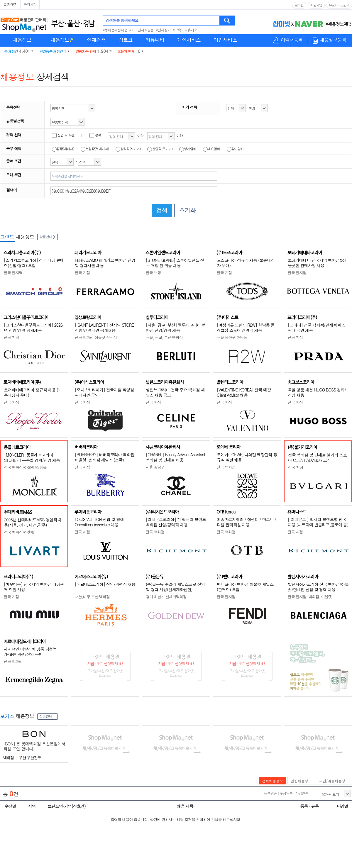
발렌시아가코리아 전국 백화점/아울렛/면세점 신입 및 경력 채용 (318, 587)
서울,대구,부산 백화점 (92, 597)
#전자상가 (163, 30)
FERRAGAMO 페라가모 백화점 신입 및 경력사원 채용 (105, 263)
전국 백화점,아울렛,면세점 (96, 337)
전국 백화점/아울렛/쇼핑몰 (25, 467)
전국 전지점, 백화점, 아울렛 (310, 597)
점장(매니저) (63, 149)
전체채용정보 (273, 781)
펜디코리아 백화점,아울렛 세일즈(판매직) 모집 (245, 587)
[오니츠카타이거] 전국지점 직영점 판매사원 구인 (104, 392)
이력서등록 (292, 40)
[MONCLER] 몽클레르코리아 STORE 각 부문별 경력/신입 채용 (32, 457)
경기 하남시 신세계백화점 (166, 597)
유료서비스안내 (339, 5)
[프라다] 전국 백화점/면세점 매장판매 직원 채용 (317, 328)
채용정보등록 (333, 40)
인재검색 (96, 40)
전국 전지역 (13, 273)
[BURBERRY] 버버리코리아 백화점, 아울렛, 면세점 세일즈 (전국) (105, 457)
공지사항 (30, 4)
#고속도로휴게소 (185, 30)
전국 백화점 (226, 467)
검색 (227, 21)
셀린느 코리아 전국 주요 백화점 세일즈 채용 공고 (175, 392)
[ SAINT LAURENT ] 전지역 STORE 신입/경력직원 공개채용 (104, 328)
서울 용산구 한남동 (232, 337)
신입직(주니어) (160, 149)
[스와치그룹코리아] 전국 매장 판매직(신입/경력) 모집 (34, 263)
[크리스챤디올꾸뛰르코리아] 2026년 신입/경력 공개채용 (33, 328)
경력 (95, 135)
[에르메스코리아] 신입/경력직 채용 (105, 584)
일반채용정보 (301, 781)
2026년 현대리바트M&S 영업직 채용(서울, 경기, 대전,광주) (33, 522)
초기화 (187, 210)
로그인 (299, 5)
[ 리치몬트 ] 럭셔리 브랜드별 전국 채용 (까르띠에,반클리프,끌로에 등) (318, 522)
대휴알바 (211, 149)
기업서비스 (225, 40)
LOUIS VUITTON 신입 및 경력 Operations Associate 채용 (99, 522)
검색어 (11, 190)
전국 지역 (11, 337)
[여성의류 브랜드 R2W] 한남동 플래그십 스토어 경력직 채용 (246, 328)
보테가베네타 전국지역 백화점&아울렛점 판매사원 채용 (317, 263)
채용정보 (22, 40)
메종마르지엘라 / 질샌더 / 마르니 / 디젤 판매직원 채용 (246, 522)
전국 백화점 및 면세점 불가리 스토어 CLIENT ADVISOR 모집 (317, 457)
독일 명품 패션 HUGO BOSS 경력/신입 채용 (317, 392)
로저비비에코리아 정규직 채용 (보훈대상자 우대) (33, 392)
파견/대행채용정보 (334, 781)
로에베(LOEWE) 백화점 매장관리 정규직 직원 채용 (247, 457)
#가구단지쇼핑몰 (142, 30)
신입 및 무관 (63, 135)
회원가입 (316, 5)
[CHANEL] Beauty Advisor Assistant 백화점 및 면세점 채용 (175, 457)
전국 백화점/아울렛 (19, 532)
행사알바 (188, 149)
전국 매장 (153, 273)
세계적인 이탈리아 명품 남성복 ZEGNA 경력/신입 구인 (30, 652)
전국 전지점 (297, 273)
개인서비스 (189, 40)
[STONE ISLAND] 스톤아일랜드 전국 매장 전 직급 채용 (175, 263)
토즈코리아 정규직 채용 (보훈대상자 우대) (246, 263)
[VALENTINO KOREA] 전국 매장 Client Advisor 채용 (244, 392)
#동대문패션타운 (115, 30)
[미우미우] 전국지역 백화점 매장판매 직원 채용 (34, 587)
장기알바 (235, 149)
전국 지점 (82, 273)
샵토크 (126, 40)
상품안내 (48, 237)
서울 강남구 (155, 467)
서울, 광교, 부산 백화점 (164, 337)
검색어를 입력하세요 (122, 20)
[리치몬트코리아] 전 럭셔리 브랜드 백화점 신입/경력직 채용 (176, 522)
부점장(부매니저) (95, 149)
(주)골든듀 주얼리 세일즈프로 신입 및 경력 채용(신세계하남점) (175, 587)
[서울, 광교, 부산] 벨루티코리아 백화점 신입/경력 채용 (176, 328)
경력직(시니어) (128, 149)
